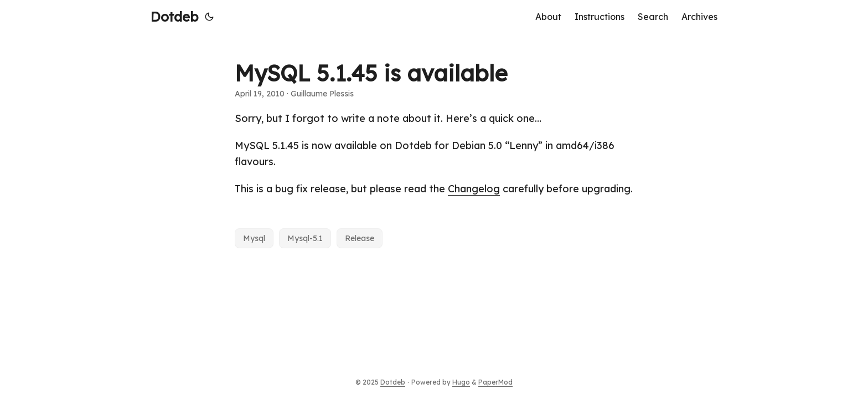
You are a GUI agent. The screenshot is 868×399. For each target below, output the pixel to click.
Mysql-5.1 (305, 238)
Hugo (461, 382)
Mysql (254, 238)
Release (360, 238)
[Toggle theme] (209, 17)
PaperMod (495, 382)
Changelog (474, 189)
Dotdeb (174, 17)
